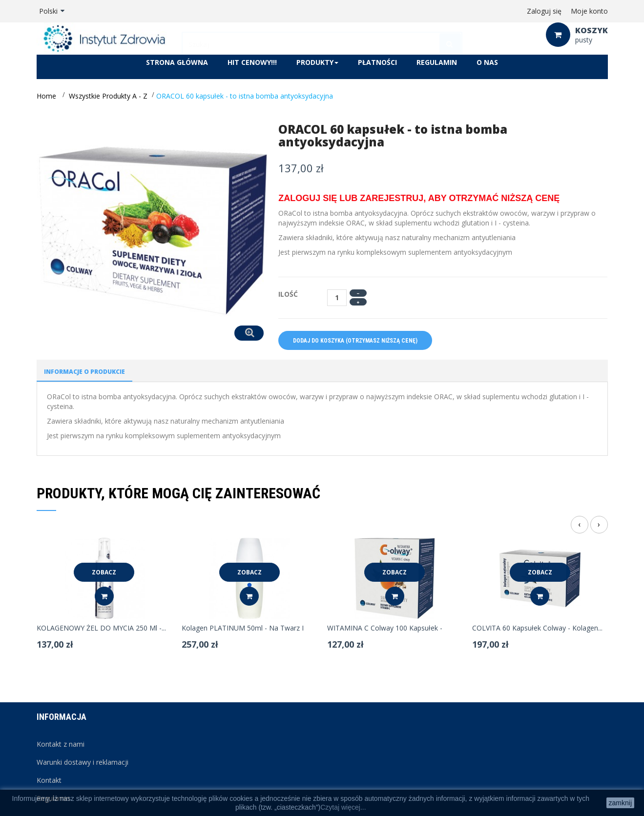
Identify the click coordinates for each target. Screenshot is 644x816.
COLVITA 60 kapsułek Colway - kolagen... (537, 628)
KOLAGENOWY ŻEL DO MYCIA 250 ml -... (101, 628)
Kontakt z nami (61, 744)
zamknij (620, 803)
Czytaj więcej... (343, 807)
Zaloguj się (544, 11)
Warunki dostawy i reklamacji (83, 762)
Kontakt (49, 780)
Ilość (288, 294)
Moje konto (589, 11)
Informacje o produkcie (84, 372)
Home (46, 96)
